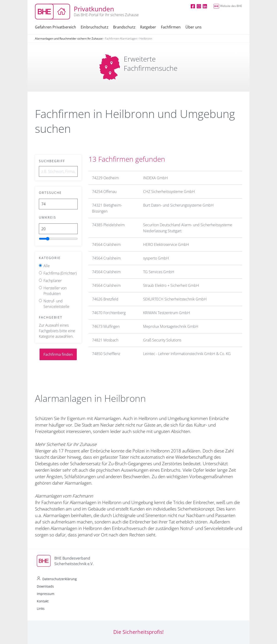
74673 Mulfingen (106, 326)
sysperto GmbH (156, 258)
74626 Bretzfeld (105, 299)
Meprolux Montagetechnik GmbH (171, 326)
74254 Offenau (104, 192)
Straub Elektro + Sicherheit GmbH (171, 285)
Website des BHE (228, 6)
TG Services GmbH (159, 272)
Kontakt (43, 601)
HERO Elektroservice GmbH (166, 245)
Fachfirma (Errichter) (60, 273)
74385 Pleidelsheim (108, 225)
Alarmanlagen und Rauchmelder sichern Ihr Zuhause (69, 39)
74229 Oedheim (105, 178)
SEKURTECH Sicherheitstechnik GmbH (175, 299)
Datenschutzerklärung (60, 579)
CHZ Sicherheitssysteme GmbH (169, 192)
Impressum (46, 594)
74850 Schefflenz (106, 354)
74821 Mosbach (105, 340)
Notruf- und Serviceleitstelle (56, 304)
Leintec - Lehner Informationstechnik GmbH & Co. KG (187, 354)
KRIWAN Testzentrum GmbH (167, 313)
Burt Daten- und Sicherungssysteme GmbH (178, 205)
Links (41, 608)
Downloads (45, 586)
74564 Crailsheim (106, 245)
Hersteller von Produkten (55, 291)
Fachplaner (53, 281)
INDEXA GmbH (155, 178)
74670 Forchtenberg (109, 313)
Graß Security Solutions (162, 340)
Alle (47, 266)
